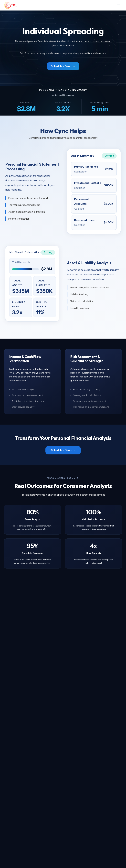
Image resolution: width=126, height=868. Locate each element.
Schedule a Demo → (63, 66)
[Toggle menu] (119, 5)
